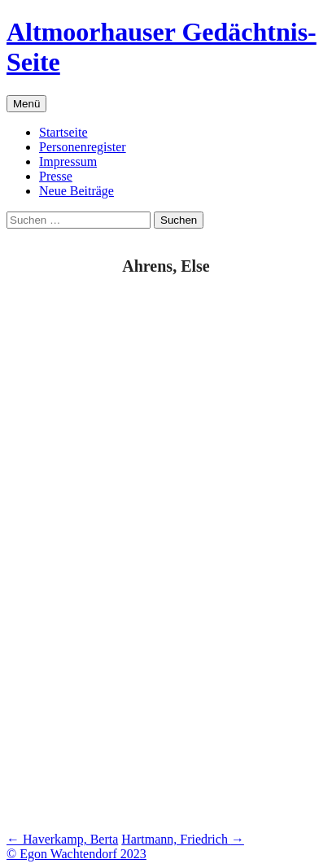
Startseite (63, 132)
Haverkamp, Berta (62, 839)
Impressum (68, 161)
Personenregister (83, 147)
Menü (26, 104)
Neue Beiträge (76, 191)
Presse (56, 176)
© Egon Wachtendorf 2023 (76, 854)
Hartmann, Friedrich (183, 839)
